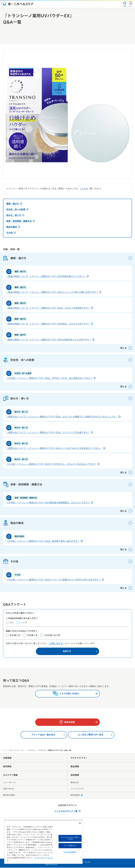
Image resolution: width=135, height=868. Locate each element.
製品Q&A (32, 751)
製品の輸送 (13, 227)
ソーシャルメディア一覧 (67, 811)
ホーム (5, 751)
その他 (11, 233)
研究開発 (7, 767)
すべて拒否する (70, 846)
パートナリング (77, 789)
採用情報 (75, 775)
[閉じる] (80, 823)
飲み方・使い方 (15, 215)
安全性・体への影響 (17, 209)
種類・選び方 (14, 204)
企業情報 (7, 758)
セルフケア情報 (10, 775)
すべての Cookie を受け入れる (70, 838)
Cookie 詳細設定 (70, 852)
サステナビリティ (79, 758)
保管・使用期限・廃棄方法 (21, 221)
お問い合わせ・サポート (18, 751)
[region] (43, 842)
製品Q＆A (75, 783)
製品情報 (75, 767)
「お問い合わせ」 (56, 644)
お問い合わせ (9, 789)
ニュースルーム (9, 783)
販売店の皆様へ (9, 795)
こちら (83, 189)
